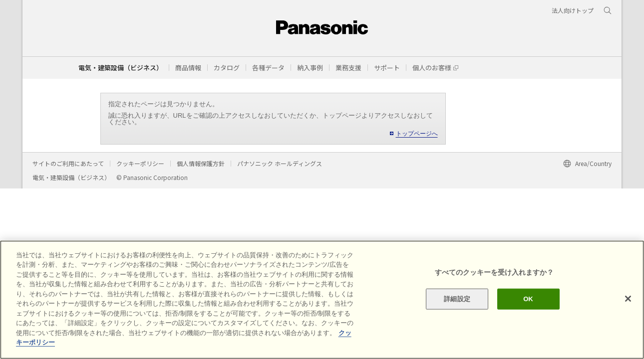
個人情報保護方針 (201, 163)
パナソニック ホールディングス (280, 163)
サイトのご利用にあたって (68, 163)
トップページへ (417, 134)
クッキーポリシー (140, 163)
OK (528, 299)
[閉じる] (628, 299)
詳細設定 (457, 299)
